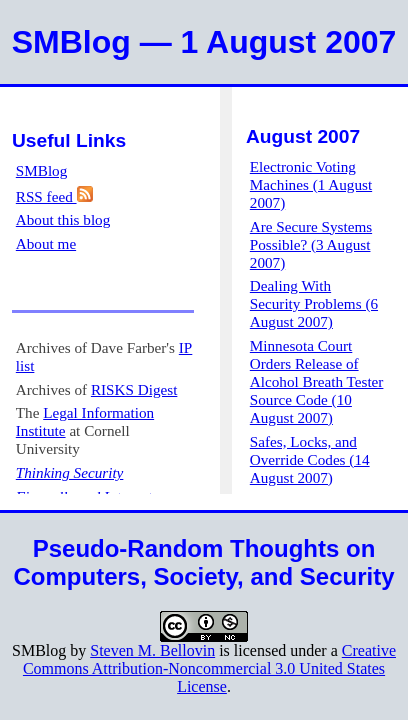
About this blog (63, 219)
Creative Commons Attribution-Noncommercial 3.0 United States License (209, 668)
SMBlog (42, 170)
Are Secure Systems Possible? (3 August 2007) (311, 244)
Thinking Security (70, 472)
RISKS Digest (134, 389)
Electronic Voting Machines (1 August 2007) (311, 184)
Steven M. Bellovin (152, 650)
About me (46, 243)
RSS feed (54, 196)
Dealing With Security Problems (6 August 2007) (314, 303)
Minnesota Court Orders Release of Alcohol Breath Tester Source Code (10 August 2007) (317, 381)
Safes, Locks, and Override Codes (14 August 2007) (310, 459)
